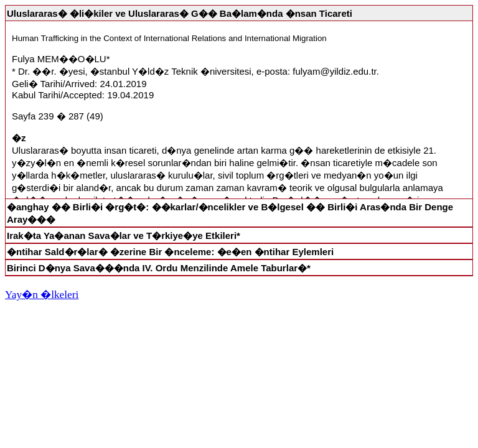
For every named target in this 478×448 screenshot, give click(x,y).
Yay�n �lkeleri (42, 295)
